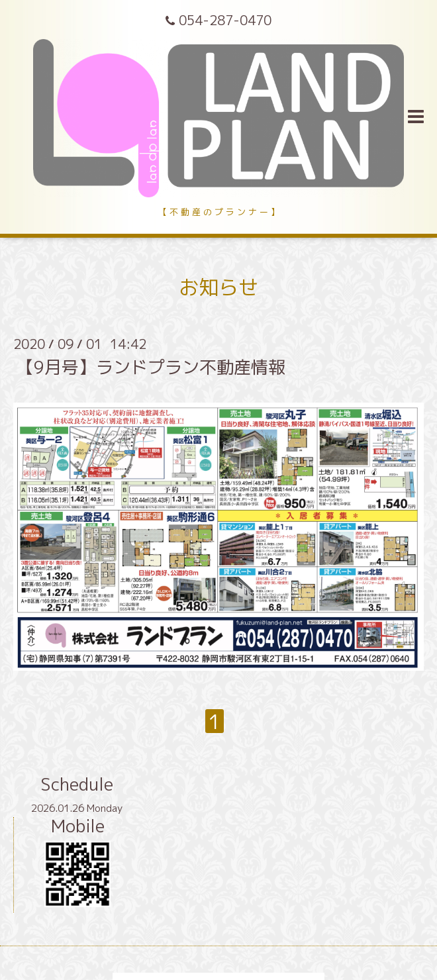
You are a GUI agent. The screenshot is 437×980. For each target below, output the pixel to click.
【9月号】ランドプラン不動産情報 (151, 367)
